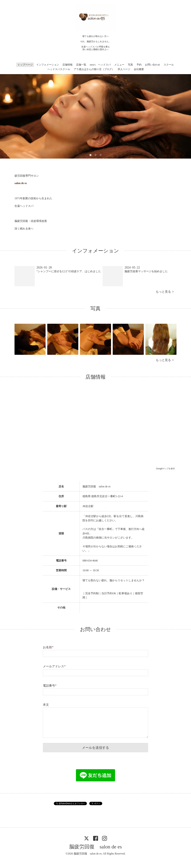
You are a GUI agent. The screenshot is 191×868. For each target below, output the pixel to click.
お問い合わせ (153, 65)
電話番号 (50, 686)
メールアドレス (54, 666)
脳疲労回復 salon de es (95, 847)
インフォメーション (48, 65)
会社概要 (139, 69)
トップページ (25, 65)
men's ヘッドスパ (100, 65)
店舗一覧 (81, 65)
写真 (130, 65)
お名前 (48, 647)
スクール (169, 65)
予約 (139, 65)
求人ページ (124, 69)
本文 (46, 705)
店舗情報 (67, 65)
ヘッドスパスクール (59, 69)
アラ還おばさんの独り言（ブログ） (94, 69)
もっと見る (165, 292)
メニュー (119, 65)
